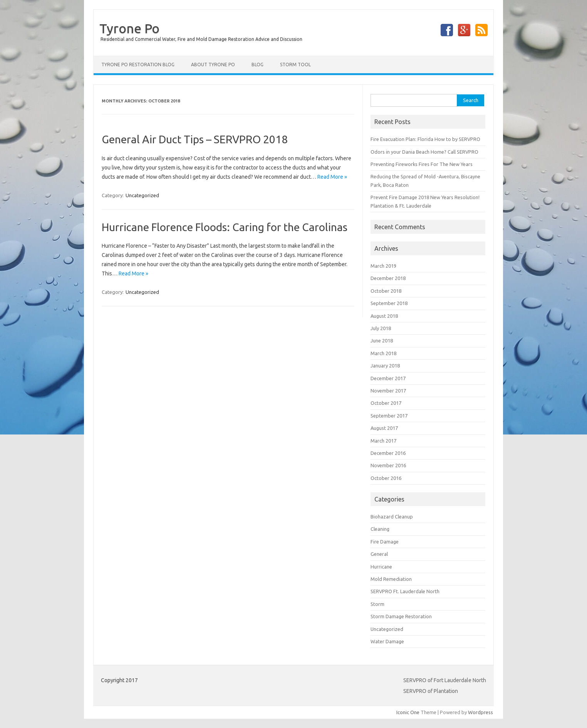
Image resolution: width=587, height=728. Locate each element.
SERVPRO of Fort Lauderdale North (445, 680)
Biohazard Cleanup (392, 517)
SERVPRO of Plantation (431, 691)
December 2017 (388, 378)
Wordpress (481, 712)
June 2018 (382, 341)
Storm (377, 604)
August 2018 (384, 316)
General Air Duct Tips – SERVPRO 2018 (195, 139)
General (379, 554)
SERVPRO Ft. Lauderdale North (405, 591)
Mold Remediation (391, 579)
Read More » (332, 177)
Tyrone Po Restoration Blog (138, 65)
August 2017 (384, 428)
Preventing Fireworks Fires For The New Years (422, 164)
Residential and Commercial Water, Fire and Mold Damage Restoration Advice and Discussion (201, 39)
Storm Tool (295, 65)
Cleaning (380, 529)
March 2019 (383, 266)
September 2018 (389, 303)
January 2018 (385, 366)
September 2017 (389, 416)
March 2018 (383, 353)
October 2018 (386, 291)
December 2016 (388, 453)
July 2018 (381, 328)
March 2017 (383, 441)
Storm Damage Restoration (401, 616)
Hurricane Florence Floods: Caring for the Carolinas (225, 227)
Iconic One (408, 712)
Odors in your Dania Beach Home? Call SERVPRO (424, 152)
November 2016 (388, 465)
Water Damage (387, 641)
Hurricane (381, 567)
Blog (257, 65)
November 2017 (388, 391)
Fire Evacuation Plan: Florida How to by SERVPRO (425, 139)
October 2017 (386, 403)
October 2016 (386, 478)
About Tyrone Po (213, 65)
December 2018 (388, 278)
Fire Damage (385, 542)
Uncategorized (142, 195)
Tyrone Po (129, 28)
